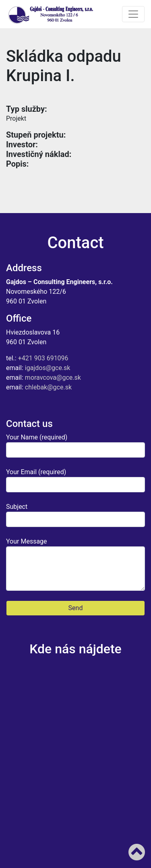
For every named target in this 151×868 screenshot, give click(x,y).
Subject (75, 515)
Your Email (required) (75, 480)
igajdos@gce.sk (48, 368)
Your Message (75, 564)
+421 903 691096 (43, 358)
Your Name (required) (75, 446)
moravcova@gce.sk (53, 378)
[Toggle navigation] (133, 14)
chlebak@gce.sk (48, 387)
